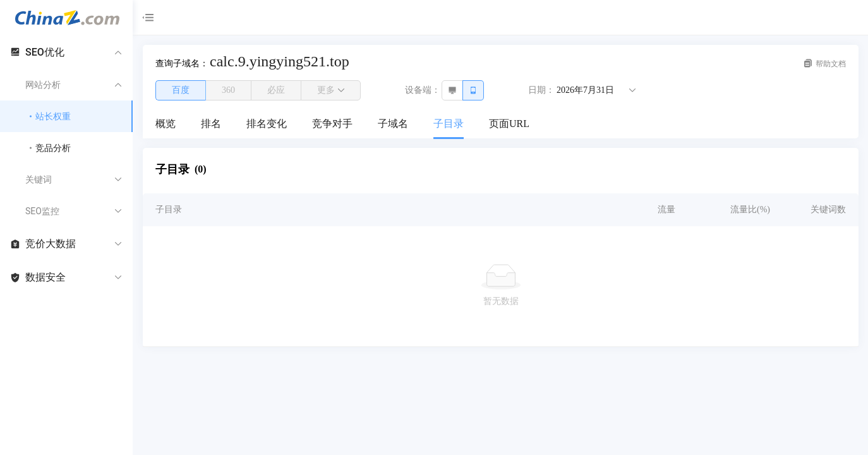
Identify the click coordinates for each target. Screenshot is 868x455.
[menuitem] (166, 124)
